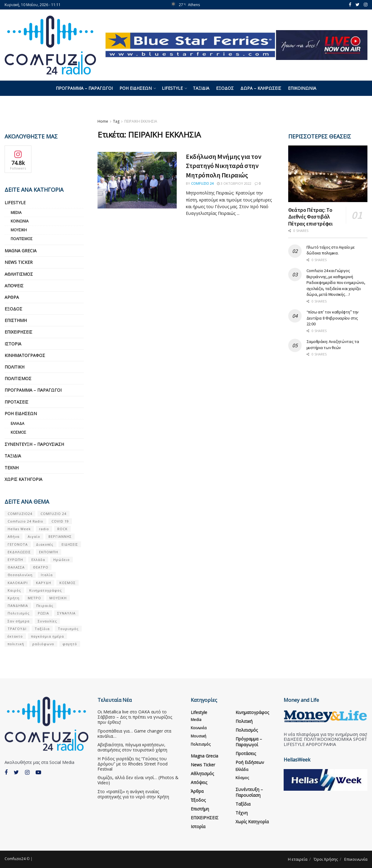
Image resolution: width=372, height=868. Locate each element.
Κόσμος (18, 432)
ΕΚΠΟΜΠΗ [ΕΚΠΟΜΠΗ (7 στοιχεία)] (49, 552)
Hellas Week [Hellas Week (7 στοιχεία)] (19, 529)
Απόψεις (14, 286)
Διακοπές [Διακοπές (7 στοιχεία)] (45, 544)
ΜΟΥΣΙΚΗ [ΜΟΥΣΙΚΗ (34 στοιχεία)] (58, 598)
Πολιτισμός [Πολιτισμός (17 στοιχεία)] (19, 613)
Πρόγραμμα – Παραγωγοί (84, 88)
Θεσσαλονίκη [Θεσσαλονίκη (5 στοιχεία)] (20, 575)
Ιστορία (13, 344)
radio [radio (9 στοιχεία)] (44, 529)
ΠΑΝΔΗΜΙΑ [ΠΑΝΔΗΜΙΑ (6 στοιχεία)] (18, 605)
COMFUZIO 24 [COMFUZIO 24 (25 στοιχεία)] (53, 514)
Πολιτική (14, 367)
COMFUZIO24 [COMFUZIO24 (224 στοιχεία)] (20, 514)
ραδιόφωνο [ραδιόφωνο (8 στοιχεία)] (43, 644)
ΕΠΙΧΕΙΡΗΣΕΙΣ (18, 332)
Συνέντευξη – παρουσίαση (34, 444)
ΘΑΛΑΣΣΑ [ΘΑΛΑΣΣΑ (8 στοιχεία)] (16, 567)
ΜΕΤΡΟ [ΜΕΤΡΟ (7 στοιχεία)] (34, 598)
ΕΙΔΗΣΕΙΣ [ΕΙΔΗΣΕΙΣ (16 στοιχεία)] (70, 544)
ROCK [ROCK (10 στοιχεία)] (62, 529)
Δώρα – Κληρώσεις (261, 88)
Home (103, 121)
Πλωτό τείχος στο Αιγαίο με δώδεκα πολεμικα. (331, 250)
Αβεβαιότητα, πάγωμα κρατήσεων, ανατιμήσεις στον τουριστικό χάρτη (132, 747)
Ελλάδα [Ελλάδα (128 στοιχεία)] (38, 560)
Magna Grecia (21, 251)
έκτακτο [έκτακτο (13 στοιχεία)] (15, 636)
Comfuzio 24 (202, 183)
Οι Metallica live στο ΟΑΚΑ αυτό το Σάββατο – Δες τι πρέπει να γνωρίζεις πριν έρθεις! (135, 717)
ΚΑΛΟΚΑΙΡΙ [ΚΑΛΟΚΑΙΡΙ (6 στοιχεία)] (18, 583)
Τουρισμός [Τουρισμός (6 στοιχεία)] (68, 629)
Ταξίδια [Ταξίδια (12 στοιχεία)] (42, 629)
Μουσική (19, 230)
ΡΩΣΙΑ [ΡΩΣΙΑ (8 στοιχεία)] (43, 613)
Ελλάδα (18, 423)
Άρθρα (12, 297)
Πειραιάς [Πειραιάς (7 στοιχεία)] (45, 605)
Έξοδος (225, 88)
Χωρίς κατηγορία (23, 479)
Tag (116, 121)
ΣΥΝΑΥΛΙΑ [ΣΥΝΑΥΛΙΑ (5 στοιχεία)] (66, 613)
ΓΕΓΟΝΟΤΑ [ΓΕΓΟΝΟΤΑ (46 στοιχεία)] (18, 544)
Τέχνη (12, 468)
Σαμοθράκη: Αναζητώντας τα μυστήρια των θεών (333, 345)
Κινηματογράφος (25, 355)
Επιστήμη (16, 320)
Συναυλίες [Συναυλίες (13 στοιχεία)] (47, 621)
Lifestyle (172, 88)
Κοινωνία (20, 221)
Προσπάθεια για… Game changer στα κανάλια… (134, 733)
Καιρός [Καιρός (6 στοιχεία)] (14, 590)
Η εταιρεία (298, 859)
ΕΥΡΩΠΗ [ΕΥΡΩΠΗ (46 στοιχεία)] (15, 560)
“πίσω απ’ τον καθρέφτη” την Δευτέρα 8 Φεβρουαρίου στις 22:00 (333, 318)
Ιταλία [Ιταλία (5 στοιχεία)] (47, 575)
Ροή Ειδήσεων (136, 88)
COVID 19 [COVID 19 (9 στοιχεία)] (60, 521)
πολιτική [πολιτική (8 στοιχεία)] (16, 644)
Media (16, 213)
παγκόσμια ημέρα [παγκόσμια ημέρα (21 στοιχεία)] (48, 636)
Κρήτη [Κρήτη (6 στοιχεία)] (14, 598)
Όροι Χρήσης (326, 859)
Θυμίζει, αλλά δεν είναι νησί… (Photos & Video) (138, 780)
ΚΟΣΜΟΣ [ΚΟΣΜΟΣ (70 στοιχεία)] (67, 583)
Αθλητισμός (19, 274)
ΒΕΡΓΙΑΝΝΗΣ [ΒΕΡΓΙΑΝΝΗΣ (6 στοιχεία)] (60, 536)
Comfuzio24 (15, 859)
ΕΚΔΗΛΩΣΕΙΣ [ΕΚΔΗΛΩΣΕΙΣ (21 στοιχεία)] (19, 552)
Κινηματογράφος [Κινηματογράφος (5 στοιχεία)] (46, 590)
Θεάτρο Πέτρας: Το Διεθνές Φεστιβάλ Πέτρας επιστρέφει (310, 217)
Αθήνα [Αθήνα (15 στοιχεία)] (14, 536)
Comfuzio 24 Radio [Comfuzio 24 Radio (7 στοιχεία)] (25, 521)
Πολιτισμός (22, 239)
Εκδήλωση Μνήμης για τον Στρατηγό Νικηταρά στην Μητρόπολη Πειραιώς (223, 166)
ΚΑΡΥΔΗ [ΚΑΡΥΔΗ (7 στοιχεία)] (44, 583)
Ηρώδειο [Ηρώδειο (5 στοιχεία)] (62, 560)
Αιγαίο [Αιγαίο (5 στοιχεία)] (34, 536)
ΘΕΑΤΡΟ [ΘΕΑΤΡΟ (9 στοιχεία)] (41, 567)
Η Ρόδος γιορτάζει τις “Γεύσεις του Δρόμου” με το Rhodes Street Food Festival (133, 764)
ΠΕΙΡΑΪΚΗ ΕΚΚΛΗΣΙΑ (141, 121)
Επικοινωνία (302, 88)
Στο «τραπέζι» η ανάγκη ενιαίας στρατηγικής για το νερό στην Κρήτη (133, 794)
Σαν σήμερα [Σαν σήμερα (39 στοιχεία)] (19, 621)
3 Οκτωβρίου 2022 (234, 183)
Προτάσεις (16, 402)
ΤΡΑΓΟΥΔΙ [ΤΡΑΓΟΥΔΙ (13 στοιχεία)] (17, 629)
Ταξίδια (201, 88)
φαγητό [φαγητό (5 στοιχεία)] (70, 644)
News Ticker (19, 262)
